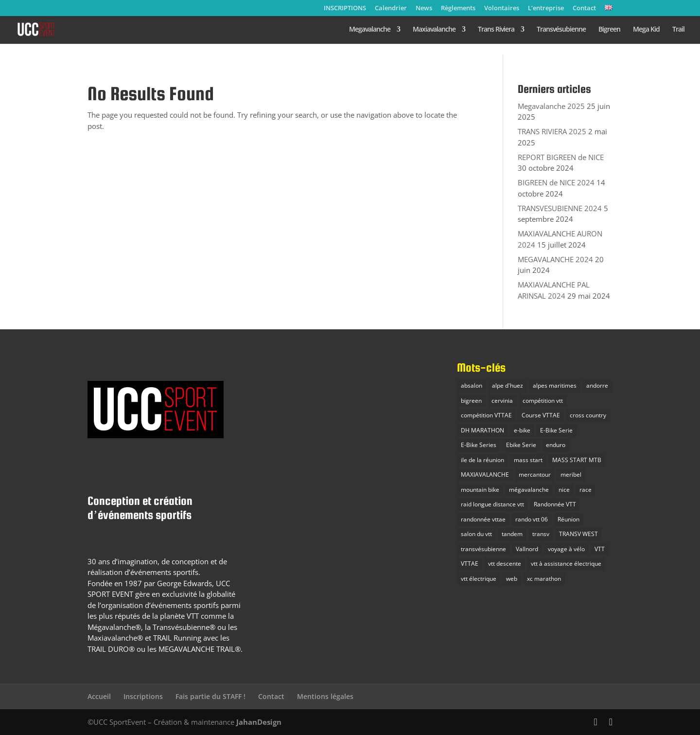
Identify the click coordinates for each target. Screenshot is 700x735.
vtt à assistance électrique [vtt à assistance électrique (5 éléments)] (566, 564)
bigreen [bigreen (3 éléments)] (471, 401)
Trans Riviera (496, 30)
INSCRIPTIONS (345, 9)
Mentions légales (325, 696)
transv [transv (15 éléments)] (541, 534)
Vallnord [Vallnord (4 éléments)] (527, 549)
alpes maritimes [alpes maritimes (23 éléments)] (555, 385)
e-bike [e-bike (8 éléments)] (522, 430)
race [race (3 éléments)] (586, 490)
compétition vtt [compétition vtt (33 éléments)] (543, 401)
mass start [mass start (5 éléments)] (528, 460)
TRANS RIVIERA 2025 (552, 131)
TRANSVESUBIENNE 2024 (560, 208)
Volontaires (502, 9)
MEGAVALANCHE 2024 (555, 259)
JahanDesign (259, 722)
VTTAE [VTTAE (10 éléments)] (470, 564)
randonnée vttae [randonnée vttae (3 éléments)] (483, 519)
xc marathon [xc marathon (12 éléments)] (544, 579)
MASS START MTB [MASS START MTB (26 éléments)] (577, 460)
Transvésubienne (561, 30)
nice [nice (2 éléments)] (564, 490)
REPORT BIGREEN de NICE (561, 157)
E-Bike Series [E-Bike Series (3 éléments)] (479, 445)
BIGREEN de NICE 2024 (556, 182)
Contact (584, 9)
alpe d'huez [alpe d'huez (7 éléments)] (507, 385)
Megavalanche (370, 30)
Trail (678, 30)
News (424, 9)
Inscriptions (143, 696)
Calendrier (391, 9)
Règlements (458, 9)
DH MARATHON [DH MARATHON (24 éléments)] (482, 430)
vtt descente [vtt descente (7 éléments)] (505, 564)
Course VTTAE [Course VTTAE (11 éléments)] (541, 415)
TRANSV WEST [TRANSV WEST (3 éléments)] (578, 534)
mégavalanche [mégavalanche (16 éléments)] (529, 490)
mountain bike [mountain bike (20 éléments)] (480, 490)
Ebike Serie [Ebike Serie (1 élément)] (521, 445)
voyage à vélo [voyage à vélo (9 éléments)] (566, 549)
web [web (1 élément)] (512, 579)
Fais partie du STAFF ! (210, 696)
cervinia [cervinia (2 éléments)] (502, 401)
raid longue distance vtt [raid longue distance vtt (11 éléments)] (492, 504)
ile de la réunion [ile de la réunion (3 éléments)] (482, 460)
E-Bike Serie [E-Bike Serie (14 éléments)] (556, 430)
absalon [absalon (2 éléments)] (472, 385)
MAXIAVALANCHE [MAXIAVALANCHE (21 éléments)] (485, 475)
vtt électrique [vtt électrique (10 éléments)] (479, 579)
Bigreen (609, 30)
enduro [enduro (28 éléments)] (556, 445)
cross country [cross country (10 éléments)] (588, 415)
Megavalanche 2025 (551, 106)
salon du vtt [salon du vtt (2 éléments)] (476, 534)
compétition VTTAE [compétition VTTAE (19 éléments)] (486, 415)
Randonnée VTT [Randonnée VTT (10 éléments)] (555, 504)
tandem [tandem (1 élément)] (512, 534)
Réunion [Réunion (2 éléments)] (569, 519)
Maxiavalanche (434, 30)
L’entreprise (546, 9)
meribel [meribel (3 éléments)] (571, 475)
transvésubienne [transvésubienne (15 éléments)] (483, 549)
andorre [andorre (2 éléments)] (597, 385)
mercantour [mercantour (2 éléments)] (535, 475)
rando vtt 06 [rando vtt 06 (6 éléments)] (532, 519)
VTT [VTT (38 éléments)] (600, 549)
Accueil (99, 696)
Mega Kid (646, 30)
